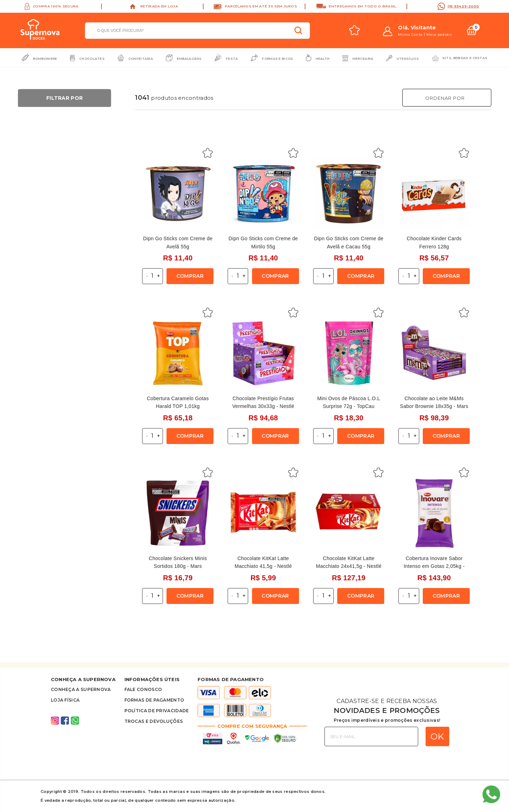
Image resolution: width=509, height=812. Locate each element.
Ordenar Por (445, 98)
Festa (232, 59)
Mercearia (363, 59)
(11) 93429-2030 (463, 6)
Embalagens (189, 59)
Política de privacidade (157, 711)
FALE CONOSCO (143, 689)
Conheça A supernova (81, 689)
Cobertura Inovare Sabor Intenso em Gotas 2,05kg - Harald (434, 566)
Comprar (190, 276)
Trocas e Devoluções (154, 721)
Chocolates (92, 59)
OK (437, 736)
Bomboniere (45, 59)
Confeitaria (141, 59)
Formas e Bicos (277, 59)
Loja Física (65, 700)
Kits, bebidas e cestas (465, 58)
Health (323, 59)
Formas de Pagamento (154, 700)
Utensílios (408, 59)
